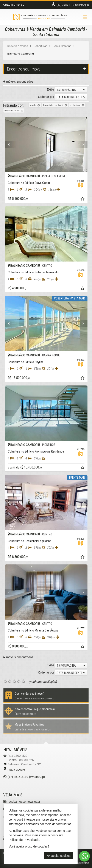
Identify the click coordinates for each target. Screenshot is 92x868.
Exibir (51, 89)
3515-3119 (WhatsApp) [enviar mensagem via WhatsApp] (73, 5)
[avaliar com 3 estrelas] (14, 682)
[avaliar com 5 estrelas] (23, 682)
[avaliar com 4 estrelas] (19, 682)
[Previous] (11, 144)
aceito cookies (59, 856)
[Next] (81, 144)
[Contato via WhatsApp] (84, 856)
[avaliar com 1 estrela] (5, 682)
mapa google (16, 769)
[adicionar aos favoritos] (83, 199)
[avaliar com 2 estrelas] (10, 682)
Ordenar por (46, 97)
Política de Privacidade (24, 840)
